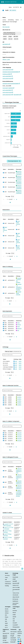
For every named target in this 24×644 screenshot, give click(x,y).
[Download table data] (10, 202)
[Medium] (18, 641)
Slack (12, 634)
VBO (6, 621)
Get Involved (14, 632)
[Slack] (20, 639)
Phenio (7, 617)
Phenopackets (16, 627)
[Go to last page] (16, 199)
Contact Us (8, 582)
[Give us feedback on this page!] (22, 569)
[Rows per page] (13, 196)
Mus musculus (6, 27)
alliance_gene (6, 60)
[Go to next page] (14, 199)
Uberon (7, 611)
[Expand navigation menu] (22, 2)
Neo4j (15, 581)
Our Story (7, 575)
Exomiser (15, 611)
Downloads (15, 577)
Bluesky (13, 642)
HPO (6, 615)
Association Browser (16, 604)
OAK (14, 619)
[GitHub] (21, 641)
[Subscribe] (18, 639)
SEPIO (6, 625)
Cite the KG (15, 595)
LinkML (14, 615)
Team (6, 578)
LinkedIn (13, 638)
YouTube (13, 640)
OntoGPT (15, 623)
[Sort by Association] (14, 169)
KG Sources (15, 599)
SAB (6, 580)
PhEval (14, 613)
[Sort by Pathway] (21, 276)
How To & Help (16, 587)
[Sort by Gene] (6, 169)
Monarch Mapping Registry (5, 637)
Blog (12, 636)
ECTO (6, 627)
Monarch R (16, 583)
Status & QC (16, 585)
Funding (7, 586)
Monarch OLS (6, 633)
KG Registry (6, 642)
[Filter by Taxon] (13, 352)
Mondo (7, 609)
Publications (8, 584)
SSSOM (14, 617)
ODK (14, 621)
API (14, 579)
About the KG (16, 597)
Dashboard (15, 601)
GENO (6, 623)
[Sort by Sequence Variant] (13, 522)
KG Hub (5, 640)
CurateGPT (15, 625)
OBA (6, 619)
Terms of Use (16, 593)
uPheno (7, 613)
